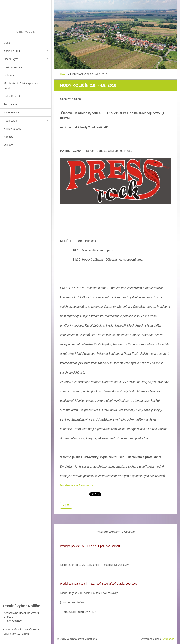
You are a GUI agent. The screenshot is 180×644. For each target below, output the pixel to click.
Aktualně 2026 (12, 51)
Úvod (7, 43)
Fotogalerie (10, 104)
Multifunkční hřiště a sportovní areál (21, 86)
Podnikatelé (11, 121)
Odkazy (8, 145)
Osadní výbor (12, 59)
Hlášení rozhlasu (14, 67)
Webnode (169, 639)
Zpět (66, 505)
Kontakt (8, 137)
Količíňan (9, 75)
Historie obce (11, 112)
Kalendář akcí (12, 96)
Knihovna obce (12, 129)
